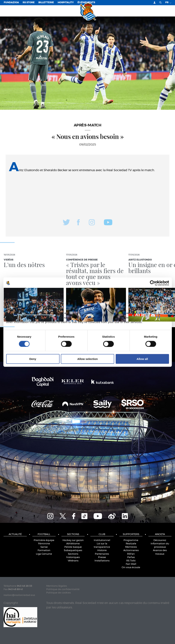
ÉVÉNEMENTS (86, 3)
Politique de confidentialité (63, 589)
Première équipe (44, 540)
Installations (102, 561)
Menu (9, 30)
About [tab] (144, 294)
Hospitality (66, 3)
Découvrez (160, 540)
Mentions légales (57, 586)
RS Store (29, 3)
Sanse (44, 547)
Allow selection (87, 359)
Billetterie (46, 3)
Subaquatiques (73, 550)
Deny (33, 359)
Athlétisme (73, 544)
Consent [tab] (31, 294)
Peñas (131, 557)
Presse (102, 557)
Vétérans (73, 561)
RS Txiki (131, 561)
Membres (131, 547)
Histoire (102, 550)
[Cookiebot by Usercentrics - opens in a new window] (153, 283)
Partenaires (102, 554)
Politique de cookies (58, 593)
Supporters (131, 534)
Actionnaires (131, 550)
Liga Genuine (44, 554)
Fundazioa (11, 3)
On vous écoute (131, 568)
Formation (44, 550)
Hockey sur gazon (73, 540)
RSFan (131, 554)
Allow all (142, 359)
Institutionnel (102, 540)
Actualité (15, 534)
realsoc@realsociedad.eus (19, 595)
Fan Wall (131, 564)
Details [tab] (88, 294)
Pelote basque (73, 547)
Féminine (44, 544)
